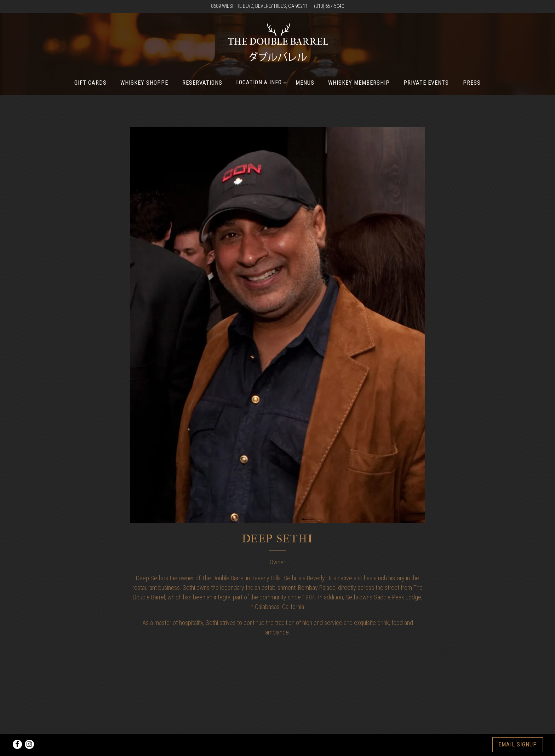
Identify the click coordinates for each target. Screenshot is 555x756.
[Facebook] (17, 744)
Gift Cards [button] (90, 83)
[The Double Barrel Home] (278, 45)
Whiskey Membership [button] (359, 83)
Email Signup (518, 744)
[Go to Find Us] (259, 6)
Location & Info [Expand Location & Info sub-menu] (260, 82)
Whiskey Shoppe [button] (145, 83)
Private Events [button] (426, 83)
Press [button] (472, 83)
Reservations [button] (202, 83)
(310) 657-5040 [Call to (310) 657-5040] (329, 6)
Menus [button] (305, 83)
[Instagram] (29, 744)
